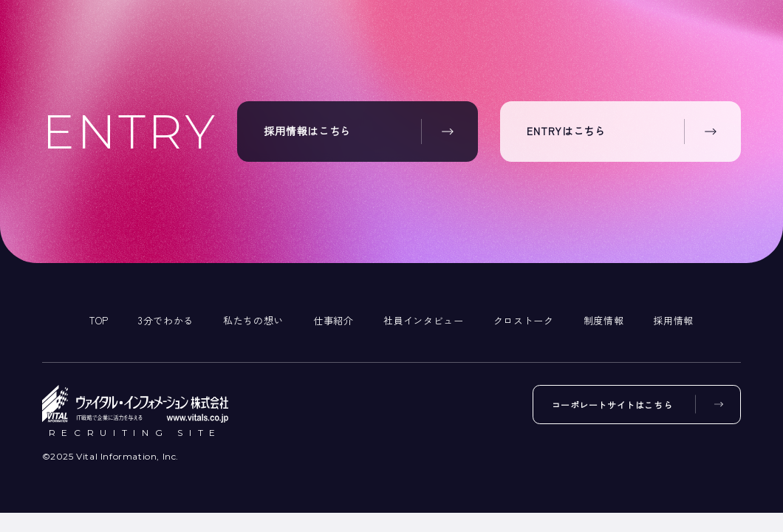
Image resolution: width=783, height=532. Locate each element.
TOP (99, 320)
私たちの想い (253, 320)
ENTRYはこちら (566, 132)
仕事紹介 (334, 320)
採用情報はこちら (307, 132)
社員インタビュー (424, 320)
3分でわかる (166, 320)
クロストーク (524, 320)
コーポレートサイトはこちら (610, 405)
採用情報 (673, 320)
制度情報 (604, 320)
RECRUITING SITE (135, 433)
